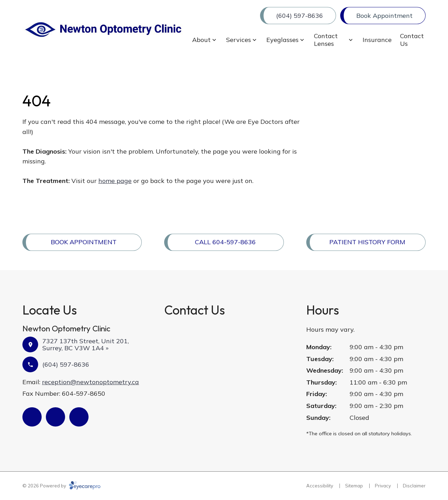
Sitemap (354, 486)
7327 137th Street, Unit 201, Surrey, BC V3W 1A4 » (86, 344)
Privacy (383, 486)
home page (115, 181)
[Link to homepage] (103, 30)
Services (239, 40)
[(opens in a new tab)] (32, 417)
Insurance (377, 40)
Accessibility (320, 486)
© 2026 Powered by (61, 486)
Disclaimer (414, 486)
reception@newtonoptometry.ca (90, 382)
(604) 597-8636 (66, 364)
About (201, 40)
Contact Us (412, 40)
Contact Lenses (326, 40)
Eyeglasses (282, 40)
